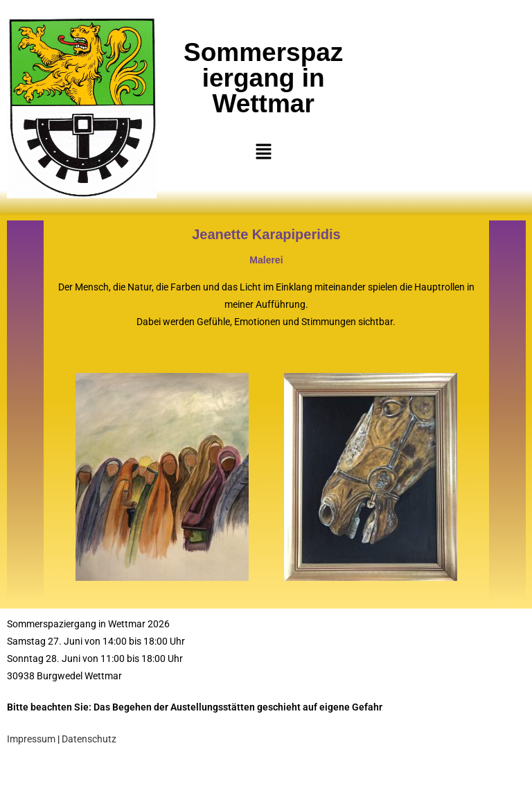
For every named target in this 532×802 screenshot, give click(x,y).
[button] (263, 152)
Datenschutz (89, 739)
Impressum (31, 739)
